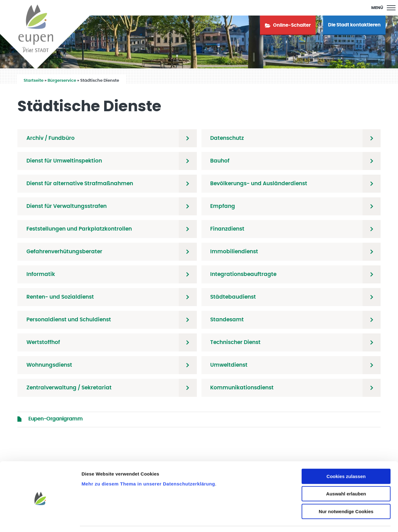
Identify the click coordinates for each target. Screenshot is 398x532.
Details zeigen (331, 520)
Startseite (34, 81)
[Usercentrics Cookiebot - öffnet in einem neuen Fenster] (40, 520)
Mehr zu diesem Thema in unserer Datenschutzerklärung (148, 465)
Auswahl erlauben (346, 475)
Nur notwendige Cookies (346, 493)
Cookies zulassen (346, 458)
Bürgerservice (62, 81)
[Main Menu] (383, 8)
